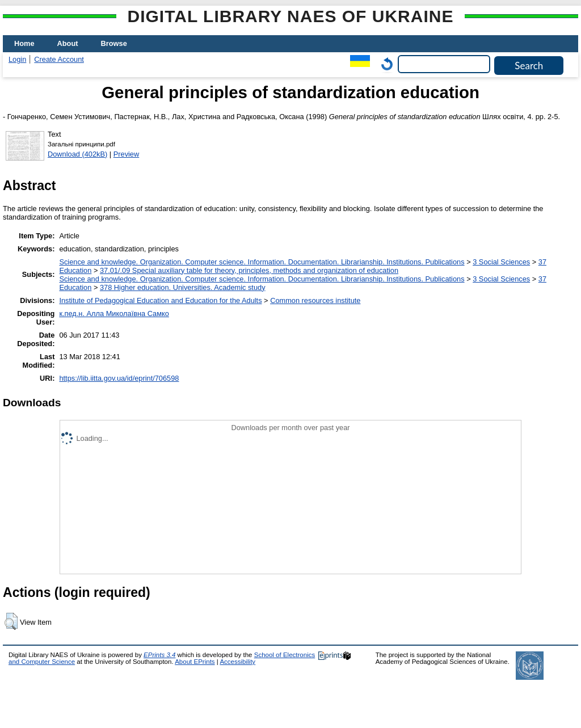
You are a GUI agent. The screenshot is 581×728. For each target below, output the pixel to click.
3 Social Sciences (501, 262)
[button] (11, 621)
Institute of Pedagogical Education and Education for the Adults (160, 300)
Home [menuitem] (24, 43)
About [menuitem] (68, 43)
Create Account (59, 59)
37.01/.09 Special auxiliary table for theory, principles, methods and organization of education (249, 270)
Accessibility (237, 662)
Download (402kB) (77, 154)
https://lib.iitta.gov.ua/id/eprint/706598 (119, 378)
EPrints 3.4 (159, 655)
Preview (127, 154)
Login (17, 59)
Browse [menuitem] (114, 43)
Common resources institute (315, 300)
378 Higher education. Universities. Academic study (183, 287)
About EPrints (195, 662)
